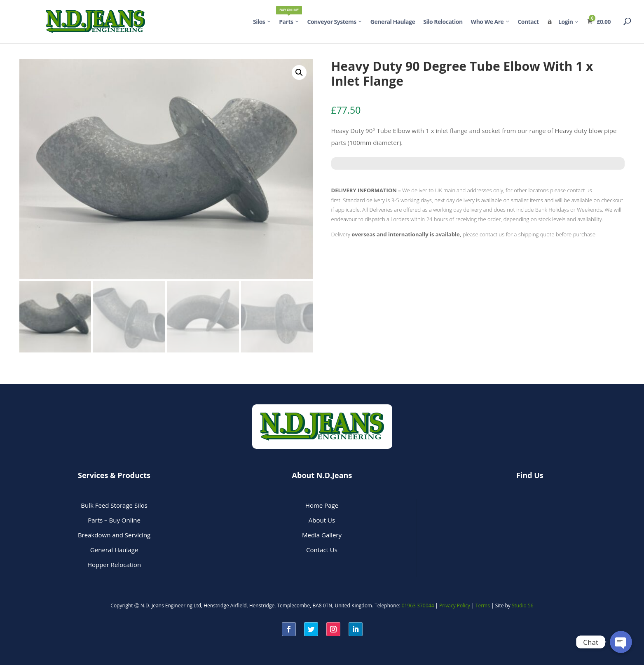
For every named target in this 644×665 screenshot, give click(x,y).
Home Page (322, 505)
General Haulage (114, 550)
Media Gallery (322, 535)
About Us (322, 520)
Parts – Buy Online (114, 520)
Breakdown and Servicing (114, 535)
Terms (483, 605)
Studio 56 (523, 605)
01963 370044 (418, 605)
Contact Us (322, 550)
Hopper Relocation (114, 565)
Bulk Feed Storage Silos (114, 505)
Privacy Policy (455, 605)
